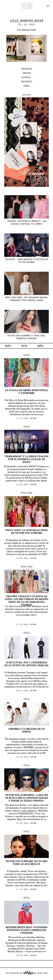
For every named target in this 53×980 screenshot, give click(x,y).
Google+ (5, 978)
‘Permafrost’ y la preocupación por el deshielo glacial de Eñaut (27, 460)
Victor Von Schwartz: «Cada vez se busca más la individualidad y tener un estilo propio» (26, 798)
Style (27, 355)
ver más (33, 418)
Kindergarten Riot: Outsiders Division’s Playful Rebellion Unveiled (26, 930)
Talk (30, 493)
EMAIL (26, 86)
